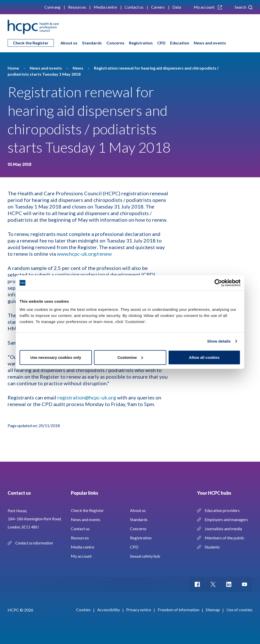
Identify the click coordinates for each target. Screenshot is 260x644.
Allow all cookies (204, 357)
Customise (130, 357)
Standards (92, 43)
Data (177, 7)
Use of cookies (239, 610)
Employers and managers (226, 519)
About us (69, 43)
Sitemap (213, 610)
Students (212, 547)
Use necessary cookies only (56, 357)
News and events (210, 43)
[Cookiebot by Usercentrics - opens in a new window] (218, 283)
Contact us (134, 7)
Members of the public (225, 538)
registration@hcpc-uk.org (87, 397)
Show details (219, 341)
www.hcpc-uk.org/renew (84, 254)
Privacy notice (139, 610)
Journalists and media (223, 529)
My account (208, 7)
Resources (77, 7)
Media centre (105, 7)
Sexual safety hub (145, 556)
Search (243, 7)
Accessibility (109, 610)
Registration (141, 43)
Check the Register (31, 43)
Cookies (83, 610)
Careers (158, 7)
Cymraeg (52, 7)
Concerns (115, 43)
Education (180, 43)
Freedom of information (178, 610)
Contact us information (34, 543)
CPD (161, 43)
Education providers (222, 510)
